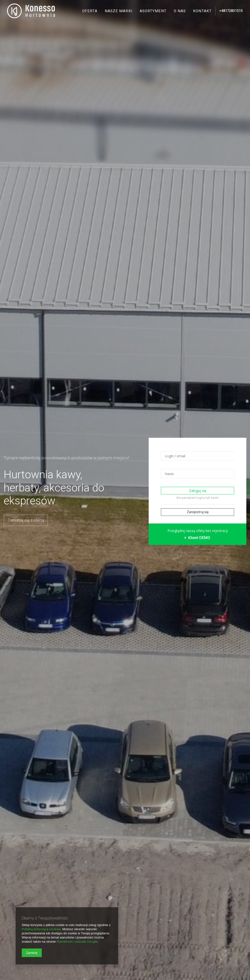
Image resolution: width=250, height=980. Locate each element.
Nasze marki (119, 11)
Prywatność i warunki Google (77, 942)
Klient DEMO (198, 538)
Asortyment (153, 11)
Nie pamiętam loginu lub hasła (198, 498)
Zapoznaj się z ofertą (26, 520)
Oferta (90, 11)
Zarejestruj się (198, 512)
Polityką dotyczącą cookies (41, 929)
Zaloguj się (198, 491)
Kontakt (202, 11)
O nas (180, 11)
